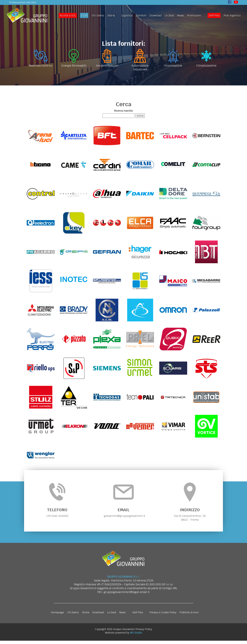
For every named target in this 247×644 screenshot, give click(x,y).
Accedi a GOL (68, 15)
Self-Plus (214, 15)
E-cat (84, 15)
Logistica (127, 15)
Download (156, 15)
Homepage (57, 616)
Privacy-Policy (144, 632)
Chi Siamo (98, 15)
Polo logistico (232, 15)
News (181, 15)
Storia (111, 15)
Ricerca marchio (123, 111)
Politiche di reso (189, 616)
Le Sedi (169, 15)
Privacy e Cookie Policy (163, 616)
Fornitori (141, 15)
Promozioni (194, 15)
